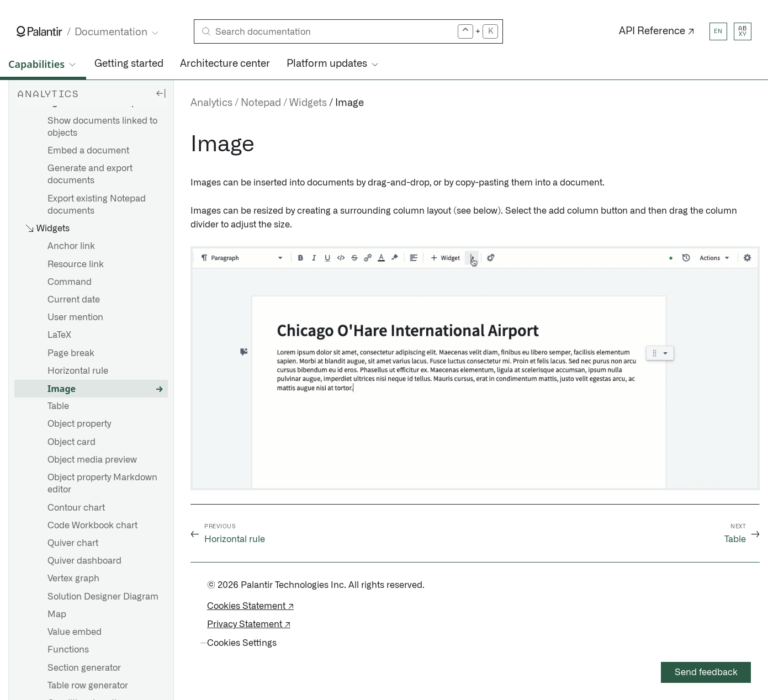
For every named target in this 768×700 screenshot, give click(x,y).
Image (62, 389)
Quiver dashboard (84, 561)
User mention (75, 317)
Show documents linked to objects (102, 127)
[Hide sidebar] (161, 93)
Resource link (76, 264)
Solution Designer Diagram (103, 597)
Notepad (261, 103)
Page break (71, 353)
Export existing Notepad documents (97, 205)
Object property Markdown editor (102, 484)
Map (57, 614)
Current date (74, 300)
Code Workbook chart (92, 526)
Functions (68, 650)
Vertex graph (73, 579)
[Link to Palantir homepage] (39, 31)
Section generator (84, 668)
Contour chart (76, 508)
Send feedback (706, 672)
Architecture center (225, 64)
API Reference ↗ (657, 31)
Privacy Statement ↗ (249, 624)
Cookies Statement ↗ (250, 606)
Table (58, 406)
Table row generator (88, 686)
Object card (71, 442)
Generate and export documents (90, 174)
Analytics (211, 103)
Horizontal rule (78, 371)
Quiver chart (73, 543)
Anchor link (71, 246)
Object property (79, 424)
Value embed (75, 632)
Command (70, 282)
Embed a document (88, 151)
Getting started (129, 64)
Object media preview (92, 460)
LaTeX (59, 335)
